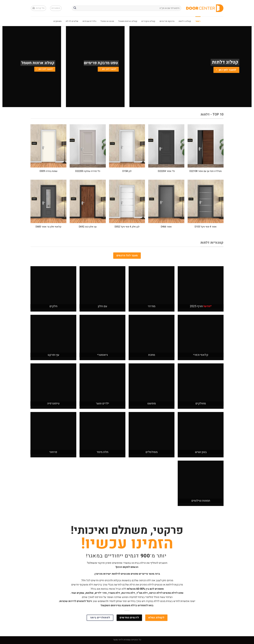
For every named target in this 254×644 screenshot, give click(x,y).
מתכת (152, 355)
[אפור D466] (166, 201)
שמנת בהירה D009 (49, 171)
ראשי (198, 21)
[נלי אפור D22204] (166, 146)
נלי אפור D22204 (166, 171)
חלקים (53, 306)
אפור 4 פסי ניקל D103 (206, 227)
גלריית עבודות (89, 21)
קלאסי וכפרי (201, 355)
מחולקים (201, 403)
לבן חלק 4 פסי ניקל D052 (127, 227)
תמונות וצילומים (201, 501)
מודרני (152, 306)
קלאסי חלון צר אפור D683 (48, 227)
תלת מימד (102, 452)
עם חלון (102, 306)
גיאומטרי (102, 355)
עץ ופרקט (53, 355)
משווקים (58, 21)
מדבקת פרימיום (167, 21)
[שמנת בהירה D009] (49, 146)
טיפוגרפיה (53, 403)
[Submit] (75, 8)
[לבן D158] (127, 146)
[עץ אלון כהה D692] (88, 201)
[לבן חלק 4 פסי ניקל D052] (127, 201)
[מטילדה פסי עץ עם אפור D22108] (206, 146)
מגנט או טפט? (107, 21)
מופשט (152, 403)
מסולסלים (152, 452)
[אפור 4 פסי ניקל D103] (206, 201)
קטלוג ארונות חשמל (128, 21)
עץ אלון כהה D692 (88, 227)
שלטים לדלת (72, 21)
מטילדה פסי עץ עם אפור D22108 (206, 171)
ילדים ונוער (102, 403)
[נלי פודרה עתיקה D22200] (88, 146)
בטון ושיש (201, 452)
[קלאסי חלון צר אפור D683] (49, 201)
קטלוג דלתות (185, 21)
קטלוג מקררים (148, 21)
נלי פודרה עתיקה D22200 (88, 171)
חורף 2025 (201, 306)
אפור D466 (166, 227)
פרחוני (53, 452)
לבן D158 (127, 171)
